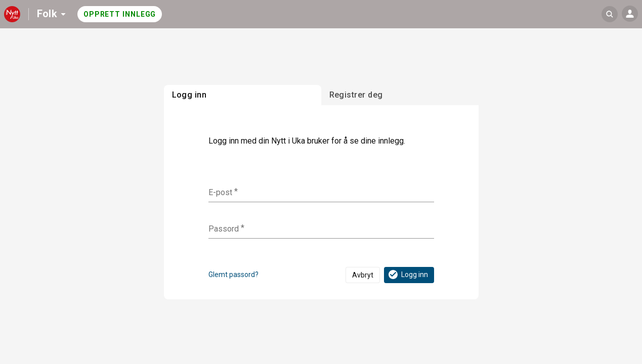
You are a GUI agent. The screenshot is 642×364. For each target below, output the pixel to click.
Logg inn (408, 275)
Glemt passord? (233, 275)
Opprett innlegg (120, 14)
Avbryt (363, 275)
